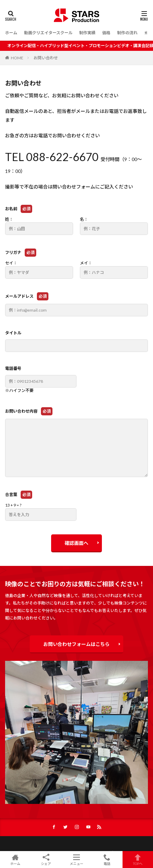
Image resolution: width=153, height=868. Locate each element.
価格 (106, 33)
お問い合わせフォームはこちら (76, 644)
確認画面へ (76, 543)
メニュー (76, 860)
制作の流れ (127, 33)
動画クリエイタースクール (48, 33)
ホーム (11, 33)
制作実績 (87, 33)
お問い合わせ (46, 58)
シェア (46, 860)
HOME (17, 58)
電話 (107, 860)
